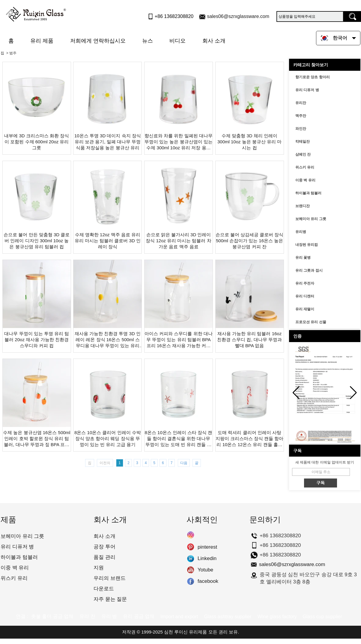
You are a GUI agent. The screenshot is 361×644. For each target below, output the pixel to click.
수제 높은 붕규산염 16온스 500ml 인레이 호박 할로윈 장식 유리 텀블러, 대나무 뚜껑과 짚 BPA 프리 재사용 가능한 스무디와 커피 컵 (37, 439)
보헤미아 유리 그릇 (311, 219)
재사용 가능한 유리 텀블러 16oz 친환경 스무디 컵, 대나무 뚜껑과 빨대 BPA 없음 (249, 340)
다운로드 (104, 589)
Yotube (191, 570)
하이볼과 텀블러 (308, 193)
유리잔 (301, 103)
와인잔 (301, 129)
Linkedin (191, 559)
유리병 (301, 232)
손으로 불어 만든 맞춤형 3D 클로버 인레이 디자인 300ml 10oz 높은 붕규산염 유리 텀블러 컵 (37, 241)
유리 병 (109, 616)
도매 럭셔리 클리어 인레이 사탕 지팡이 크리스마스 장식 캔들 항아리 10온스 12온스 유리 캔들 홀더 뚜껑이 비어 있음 (250, 439)
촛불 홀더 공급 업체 (52, 616)
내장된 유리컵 (307, 245)
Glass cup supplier (322, 617)
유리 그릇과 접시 (309, 270)
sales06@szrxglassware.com (238, 16)
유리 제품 (42, 41)
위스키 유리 (305, 167)
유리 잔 (87, 616)
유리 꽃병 (303, 258)
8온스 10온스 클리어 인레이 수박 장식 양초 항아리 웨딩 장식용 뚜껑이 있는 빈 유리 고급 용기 (108, 438)
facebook (191, 581)
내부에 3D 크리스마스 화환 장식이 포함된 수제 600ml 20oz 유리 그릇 (37, 142)
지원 (99, 568)
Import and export (179, 617)
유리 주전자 (305, 283)
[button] (353, 393)
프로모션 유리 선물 (311, 322)
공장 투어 (104, 547)
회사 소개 (214, 41)
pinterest (191, 547)
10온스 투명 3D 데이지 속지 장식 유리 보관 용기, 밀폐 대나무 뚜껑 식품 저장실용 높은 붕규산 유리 (108, 142)
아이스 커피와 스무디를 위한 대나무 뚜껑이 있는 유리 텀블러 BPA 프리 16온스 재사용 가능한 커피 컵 (179, 340)
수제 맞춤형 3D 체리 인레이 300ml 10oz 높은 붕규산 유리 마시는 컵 (249, 142)
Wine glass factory (277, 617)
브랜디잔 (303, 206)
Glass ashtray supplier (228, 617)
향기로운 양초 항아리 (313, 77)
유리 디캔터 (305, 296)
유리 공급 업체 (139, 616)
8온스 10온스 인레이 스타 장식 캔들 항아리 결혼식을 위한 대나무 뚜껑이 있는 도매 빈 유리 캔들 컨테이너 (179, 439)
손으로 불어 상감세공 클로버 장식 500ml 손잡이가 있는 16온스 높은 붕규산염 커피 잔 (250, 241)
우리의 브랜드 (110, 578)
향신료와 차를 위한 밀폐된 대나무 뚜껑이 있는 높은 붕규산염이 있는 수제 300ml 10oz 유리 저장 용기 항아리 (179, 142)
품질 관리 (104, 557)
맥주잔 (301, 116)
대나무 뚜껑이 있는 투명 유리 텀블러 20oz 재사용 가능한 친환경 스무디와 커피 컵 (37, 340)
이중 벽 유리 (305, 180)
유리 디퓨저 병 (307, 90)
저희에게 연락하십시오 (98, 41)
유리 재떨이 (305, 309)
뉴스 (148, 41)
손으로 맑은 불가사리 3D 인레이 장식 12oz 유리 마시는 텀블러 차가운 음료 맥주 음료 (178, 241)
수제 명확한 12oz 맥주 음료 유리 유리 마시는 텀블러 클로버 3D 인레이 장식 (108, 241)
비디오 (178, 41)
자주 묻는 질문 (110, 599)
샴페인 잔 (303, 154)
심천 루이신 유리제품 (185, 632)
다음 (184, 463)
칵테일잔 (303, 142)
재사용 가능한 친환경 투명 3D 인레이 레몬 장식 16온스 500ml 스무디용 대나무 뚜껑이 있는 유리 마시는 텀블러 (108, 340)
